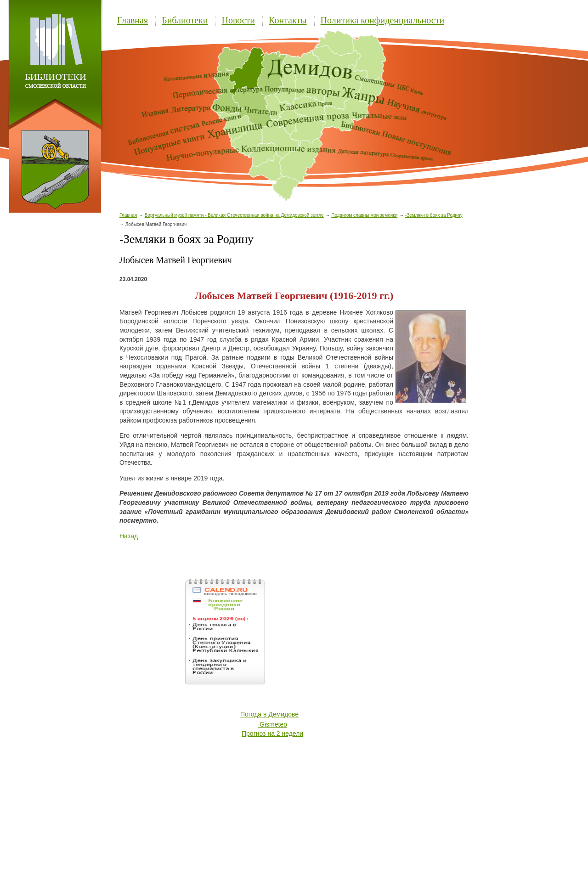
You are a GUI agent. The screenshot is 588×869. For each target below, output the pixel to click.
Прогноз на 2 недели (272, 734)
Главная (133, 20)
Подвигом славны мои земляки (364, 215)
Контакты (288, 20)
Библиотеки (185, 20)
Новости (238, 20)
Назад (129, 536)
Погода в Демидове (269, 714)
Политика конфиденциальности (383, 20)
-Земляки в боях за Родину (434, 215)
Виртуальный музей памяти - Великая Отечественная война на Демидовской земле (234, 215)
